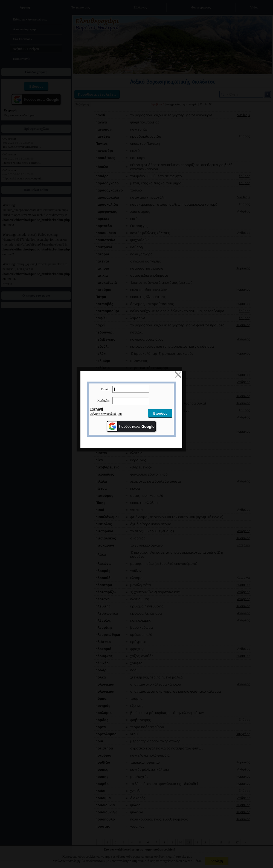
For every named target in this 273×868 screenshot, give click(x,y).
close (183, 380)
